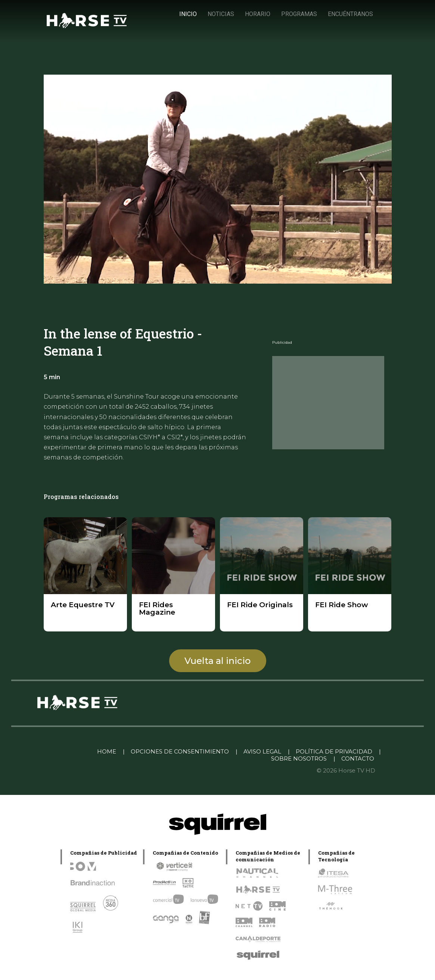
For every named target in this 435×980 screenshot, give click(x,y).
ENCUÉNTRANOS (350, 14)
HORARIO (258, 14)
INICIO (188, 14)
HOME (107, 751)
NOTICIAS (221, 14)
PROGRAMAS (299, 14)
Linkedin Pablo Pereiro (53, 751)
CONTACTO (358, 759)
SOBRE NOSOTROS (299, 759)
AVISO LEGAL (262, 751)
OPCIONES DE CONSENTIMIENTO (180, 751)
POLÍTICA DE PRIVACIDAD (334, 751)
